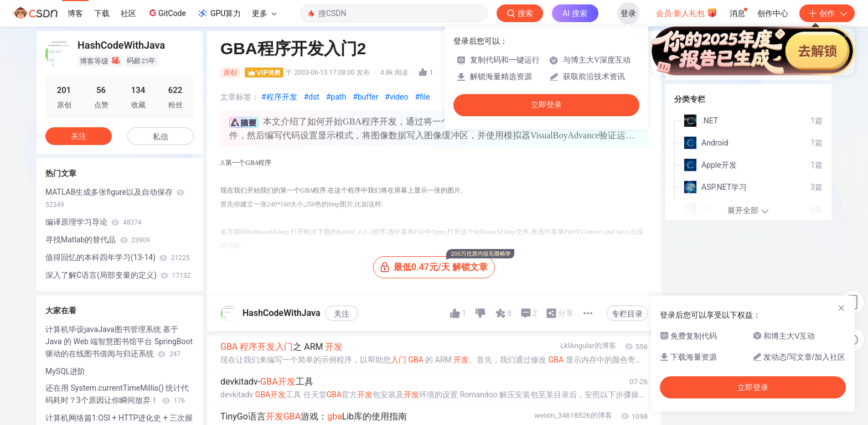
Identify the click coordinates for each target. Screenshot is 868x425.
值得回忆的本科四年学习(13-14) (118, 257)
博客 (75, 13)
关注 (342, 314)
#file (422, 97)
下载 (102, 13)
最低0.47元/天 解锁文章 (438, 264)
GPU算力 (219, 13)
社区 (128, 13)
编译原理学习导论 (94, 222)
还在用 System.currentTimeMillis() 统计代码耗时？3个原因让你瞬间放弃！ (117, 394)
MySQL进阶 (65, 371)
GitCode (167, 13)
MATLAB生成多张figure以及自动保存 (115, 198)
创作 (827, 13)
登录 (628, 13)
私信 (161, 137)
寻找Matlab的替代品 (98, 240)
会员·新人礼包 (687, 12)
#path (336, 97)
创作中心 (773, 13)
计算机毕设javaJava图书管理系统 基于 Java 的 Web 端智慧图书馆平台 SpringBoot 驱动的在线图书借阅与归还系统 (119, 341)
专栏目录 (627, 314)
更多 (264, 13)
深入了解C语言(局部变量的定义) (118, 275)
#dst (312, 97)
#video (396, 97)
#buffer (365, 97)
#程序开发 (279, 97)
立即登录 (546, 105)
